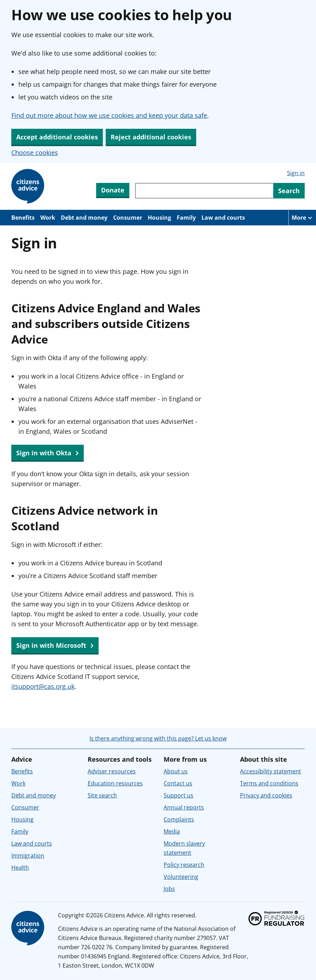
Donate (113, 190)
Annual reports (184, 807)
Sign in (296, 173)
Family (186, 218)
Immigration (28, 855)
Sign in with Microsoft (55, 646)
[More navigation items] (302, 218)
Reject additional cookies (151, 137)
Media (172, 831)
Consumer (128, 218)
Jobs (169, 889)
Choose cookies (35, 152)
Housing (159, 218)
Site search (102, 795)
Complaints (179, 819)
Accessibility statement (271, 771)
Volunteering (181, 877)
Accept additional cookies (57, 137)
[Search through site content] (204, 191)
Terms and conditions (269, 783)
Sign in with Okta (48, 453)
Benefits (23, 218)
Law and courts (223, 218)
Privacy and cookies (266, 795)
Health (20, 867)
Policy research (184, 865)
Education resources (115, 783)
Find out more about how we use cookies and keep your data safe (109, 115)
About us (176, 771)
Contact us (178, 783)
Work (48, 218)
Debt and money (84, 218)
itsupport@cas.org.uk (43, 686)
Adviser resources (112, 771)
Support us (179, 795)
